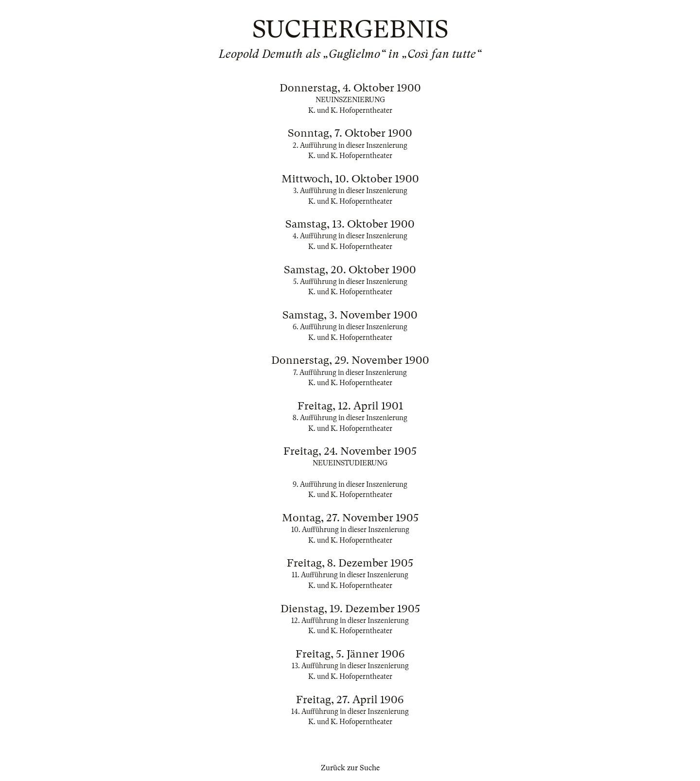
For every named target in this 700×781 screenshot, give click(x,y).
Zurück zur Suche (350, 768)
